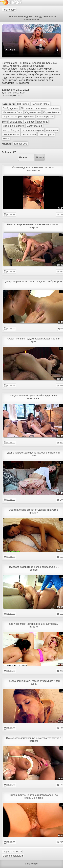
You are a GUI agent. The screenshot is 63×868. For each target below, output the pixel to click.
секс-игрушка (46, 134)
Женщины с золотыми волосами (40, 108)
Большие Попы (40, 104)
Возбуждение (11, 108)
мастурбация (34, 126)
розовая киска (11, 134)
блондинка (16, 122)
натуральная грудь (33, 130)
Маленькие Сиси (13, 112)
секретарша (29, 134)
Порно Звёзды (52, 112)
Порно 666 (32, 864)
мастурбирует (11, 130)
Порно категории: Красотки (19, 116)
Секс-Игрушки (45, 116)
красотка (42, 122)
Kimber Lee (21, 144)
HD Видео (23, 104)
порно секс (9, 10)
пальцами (52, 130)
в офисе (30, 122)
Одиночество (33, 112)
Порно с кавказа (12, 852)
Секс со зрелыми (13, 856)
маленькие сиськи (13, 126)
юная (6, 138)
